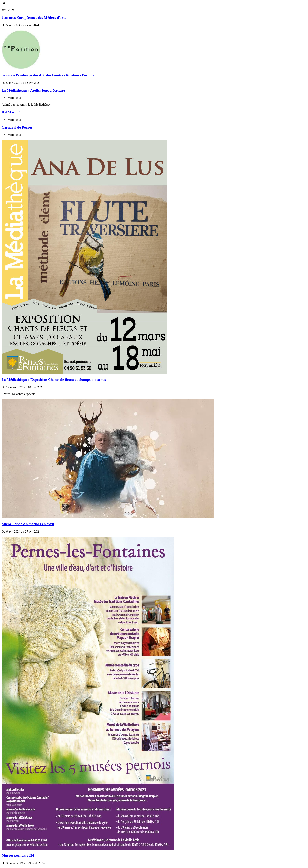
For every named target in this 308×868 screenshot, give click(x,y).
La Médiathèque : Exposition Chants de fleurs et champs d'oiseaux (54, 380)
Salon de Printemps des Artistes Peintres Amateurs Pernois (48, 75)
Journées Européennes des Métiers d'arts (34, 18)
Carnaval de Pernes (17, 127)
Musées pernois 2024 (18, 855)
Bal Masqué (11, 112)
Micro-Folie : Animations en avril (28, 524)
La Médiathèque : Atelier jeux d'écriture (33, 90)
